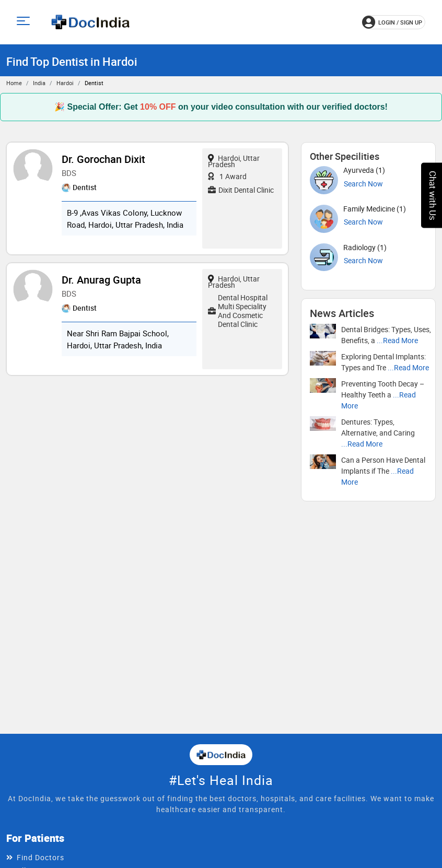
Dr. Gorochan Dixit (103, 159)
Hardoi (65, 83)
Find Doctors (40, 857)
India (39, 83)
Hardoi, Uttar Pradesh (234, 161)
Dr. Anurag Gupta (101, 280)
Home (14, 83)
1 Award (227, 176)
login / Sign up (392, 22)
